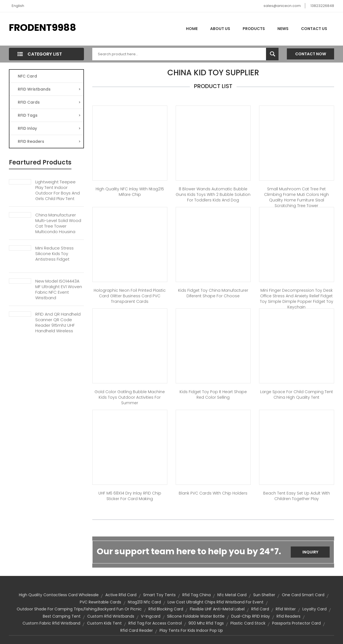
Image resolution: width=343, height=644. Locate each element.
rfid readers (289, 616)
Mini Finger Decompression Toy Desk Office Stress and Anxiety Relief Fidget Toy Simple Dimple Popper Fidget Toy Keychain (297, 299)
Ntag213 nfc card (144, 602)
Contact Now (311, 54)
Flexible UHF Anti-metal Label (217, 609)
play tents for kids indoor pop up (191, 630)
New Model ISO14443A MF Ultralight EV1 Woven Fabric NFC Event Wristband (59, 289)
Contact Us (314, 29)
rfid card (260, 609)
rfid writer (286, 609)
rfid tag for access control (155, 623)
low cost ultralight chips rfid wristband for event (216, 602)
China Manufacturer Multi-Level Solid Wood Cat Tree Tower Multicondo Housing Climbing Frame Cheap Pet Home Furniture (59, 229)
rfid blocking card (166, 609)
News (283, 29)
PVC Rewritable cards (100, 602)
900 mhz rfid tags (206, 623)
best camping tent (62, 616)
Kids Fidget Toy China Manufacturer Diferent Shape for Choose (213, 293)
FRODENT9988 (43, 28)
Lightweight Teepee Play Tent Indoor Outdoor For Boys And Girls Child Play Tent (58, 190)
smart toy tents (159, 595)
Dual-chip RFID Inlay (251, 616)
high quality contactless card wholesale (59, 595)
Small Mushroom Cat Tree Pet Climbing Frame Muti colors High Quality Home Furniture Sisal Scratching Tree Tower (296, 197)
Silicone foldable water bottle (196, 616)
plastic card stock (248, 623)
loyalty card (315, 609)
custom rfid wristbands (111, 616)
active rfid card (121, 595)
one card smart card (303, 595)
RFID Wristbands (49, 89)
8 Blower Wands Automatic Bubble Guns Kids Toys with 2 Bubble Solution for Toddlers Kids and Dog (213, 194)
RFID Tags (49, 115)
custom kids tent (104, 623)
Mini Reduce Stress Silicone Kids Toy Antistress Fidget (54, 254)
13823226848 (322, 6)
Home (192, 29)
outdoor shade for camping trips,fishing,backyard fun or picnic (79, 609)
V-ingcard (151, 616)
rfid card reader (137, 630)
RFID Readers (49, 141)
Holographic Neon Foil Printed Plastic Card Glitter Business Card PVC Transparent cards (130, 296)
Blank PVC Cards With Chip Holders (213, 493)
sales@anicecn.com (282, 6)
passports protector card (296, 623)
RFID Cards (49, 102)
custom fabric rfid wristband (51, 623)
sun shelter (264, 595)
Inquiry (310, 552)
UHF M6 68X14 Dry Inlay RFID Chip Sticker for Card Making (130, 496)
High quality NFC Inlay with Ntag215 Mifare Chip (130, 192)
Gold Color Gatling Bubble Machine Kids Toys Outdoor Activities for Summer (130, 397)
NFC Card (27, 76)
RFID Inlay (49, 128)
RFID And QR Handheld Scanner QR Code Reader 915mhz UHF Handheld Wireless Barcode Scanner (58, 325)
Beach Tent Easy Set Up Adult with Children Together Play (297, 496)
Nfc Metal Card (232, 595)
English (18, 6)
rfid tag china (197, 595)
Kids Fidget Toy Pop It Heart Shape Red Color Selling (213, 395)
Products (254, 29)
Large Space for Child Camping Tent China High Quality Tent (297, 395)
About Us (220, 29)
